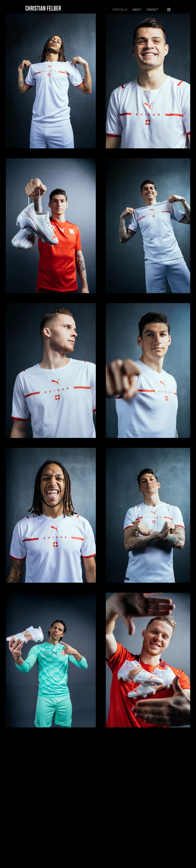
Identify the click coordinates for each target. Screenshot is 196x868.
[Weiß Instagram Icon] (169, 10)
